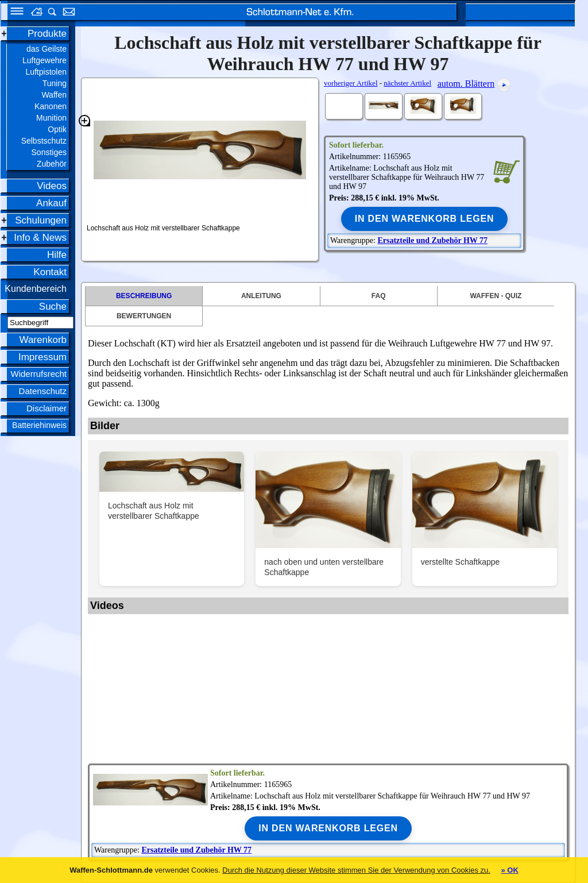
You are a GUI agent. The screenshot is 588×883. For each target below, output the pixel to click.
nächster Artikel (407, 83)
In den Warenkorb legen (425, 219)
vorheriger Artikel (351, 83)
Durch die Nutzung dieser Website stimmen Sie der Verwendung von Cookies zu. (356, 870)
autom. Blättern (466, 84)
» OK (509, 870)
